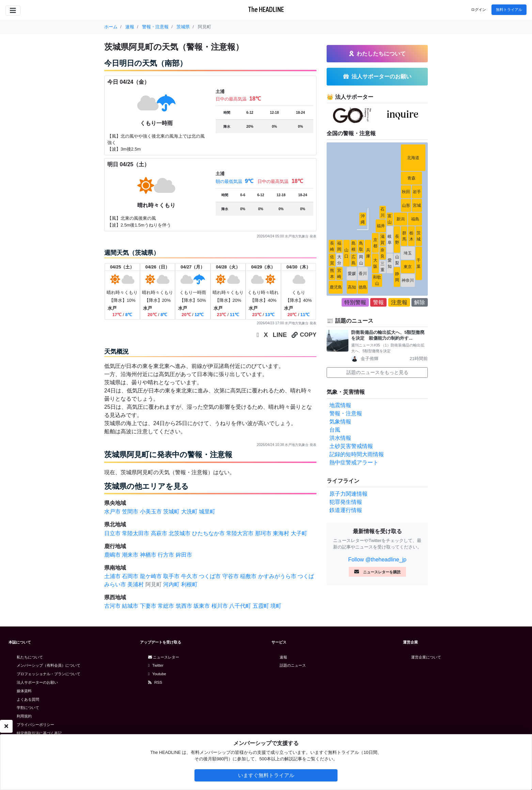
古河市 (112, 606)
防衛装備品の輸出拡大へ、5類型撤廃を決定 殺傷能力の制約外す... (388, 335)
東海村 (281, 533)
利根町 (189, 584)
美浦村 (136, 584)
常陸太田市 (136, 533)
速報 (283, 657)
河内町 (171, 584)
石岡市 (130, 576)
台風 (335, 430)
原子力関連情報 (348, 494)
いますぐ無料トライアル (266, 775)
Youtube (157, 674)
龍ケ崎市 (151, 576)
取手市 (171, 576)
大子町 (299, 533)
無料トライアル (509, 10)
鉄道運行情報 (346, 510)
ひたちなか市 (208, 533)
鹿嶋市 (112, 555)
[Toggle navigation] (13, 11)
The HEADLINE (266, 9)
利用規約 (24, 716)
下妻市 (148, 606)
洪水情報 (340, 438)
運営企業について (426, 657)
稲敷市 (248, 576)
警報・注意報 (346, 413)
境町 (276, 606)
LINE (280, 335)
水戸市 (112, 512)
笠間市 (130, 512)
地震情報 (340, 405)
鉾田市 (184, 555)
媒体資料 (24, 691)
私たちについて (30, 657)
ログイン (479, 10)
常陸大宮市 (240, 533)
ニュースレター (164, 657)
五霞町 (261, 606)
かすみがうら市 (277, 576)
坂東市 (202, 606)
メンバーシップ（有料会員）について (49, 665)
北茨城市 (179, 533)
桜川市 (220, 606)
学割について (28, 708)
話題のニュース (293, 665)
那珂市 (263, 533)
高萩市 (159, 533)
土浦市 (112, 576)
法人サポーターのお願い (37, 682)
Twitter (156, 665)
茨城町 (171, 512)
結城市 (130, 606)
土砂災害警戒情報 (351, 446)
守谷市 (231, 576)
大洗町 (189, 512)
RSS (155, 682)
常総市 (166, 606)
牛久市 (189, 576)
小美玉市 (151, 512)
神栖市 (148, 555)
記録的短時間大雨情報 (357, 454)
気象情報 (340, 422)
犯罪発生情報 (346, 502)
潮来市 (130, 555)
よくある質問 (28, 699)
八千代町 (240, 606)
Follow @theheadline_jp (377, 560)
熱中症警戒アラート (354, 462)
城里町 (207, 512)
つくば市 (210, 576)
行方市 (166, 555)
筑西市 (184, 606)
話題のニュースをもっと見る (377, 372)
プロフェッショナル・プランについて (49, 674)
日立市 (112, 533)
